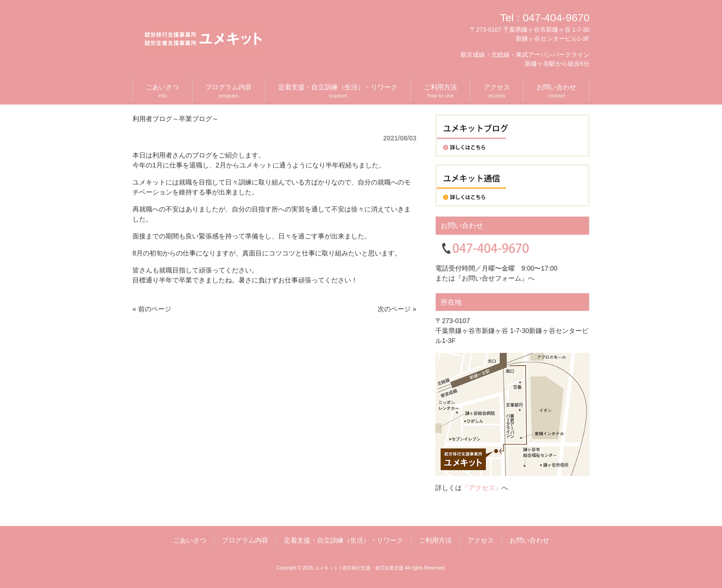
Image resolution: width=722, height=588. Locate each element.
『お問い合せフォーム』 (492, 278)
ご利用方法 (435, 540)
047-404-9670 (556, 18)
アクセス (481, 540)
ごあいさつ (190, 540)
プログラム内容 (245, 540)
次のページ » (397, 309)
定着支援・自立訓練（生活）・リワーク (343, 540)
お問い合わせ (529, 540)
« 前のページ (152, 309)
